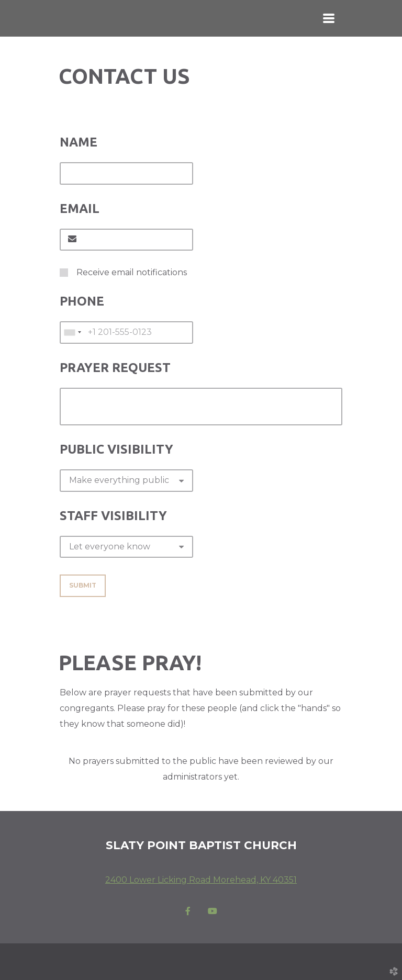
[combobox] (72, 332)
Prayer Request (115, 368)
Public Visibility (116, 449)
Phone (82, 301)
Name (79, 142)
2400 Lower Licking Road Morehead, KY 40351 (201, 880)
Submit (83, 585)
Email (80, 209)
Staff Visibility (113, 516)
